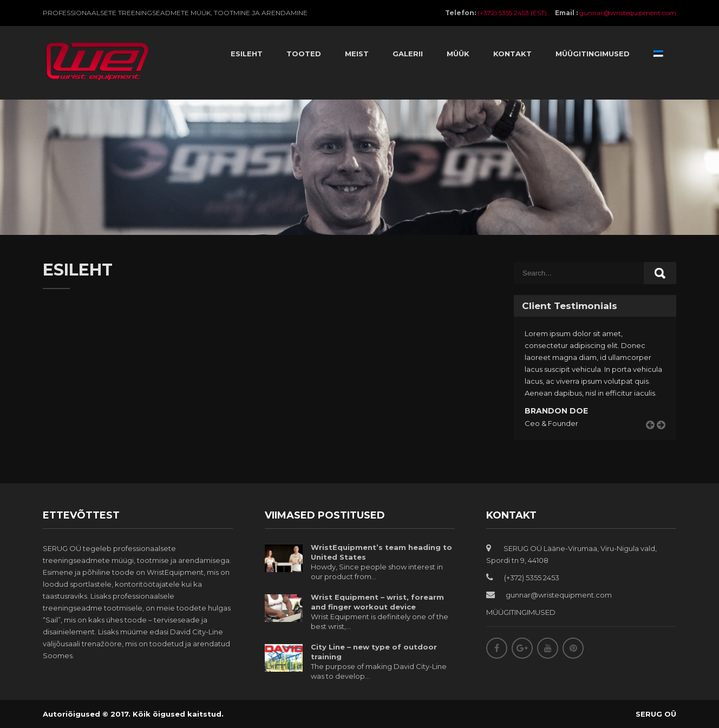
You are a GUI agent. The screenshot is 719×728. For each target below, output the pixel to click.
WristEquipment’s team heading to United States (381, 552)
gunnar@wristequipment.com (628, 13)
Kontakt (512, 54)
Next (665, 437)
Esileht (247, 54)
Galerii (408, 54)
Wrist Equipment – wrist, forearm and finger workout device (377, 602)
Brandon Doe (556, 411)
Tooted (304, 54)
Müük (458, 54)
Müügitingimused (593, 54)
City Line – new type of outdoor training (374, 652)
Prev (654, 437)
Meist (357, 54)
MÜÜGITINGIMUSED (521, 612)
